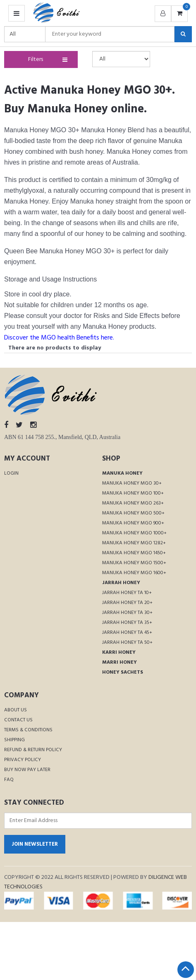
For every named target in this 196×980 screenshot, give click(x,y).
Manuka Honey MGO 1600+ (134, 573)
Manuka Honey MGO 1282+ (134, 543)
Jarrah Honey (121, 583)
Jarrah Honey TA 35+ (127, 623)
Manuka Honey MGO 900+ (133, 523)
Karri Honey (119, 653)
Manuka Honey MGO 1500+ (134, 563)
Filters (46, 59)
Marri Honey (120, 662)
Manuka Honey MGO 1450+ (134, 553)
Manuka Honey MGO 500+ (133, 513)
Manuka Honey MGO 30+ (132, 483)
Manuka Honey (122, 473)
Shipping (14, 740)
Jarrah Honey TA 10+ (127, 593)
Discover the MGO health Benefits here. (59, 338)
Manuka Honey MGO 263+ (133, 503)
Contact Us (18, 720)
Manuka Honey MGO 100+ (133, 493)
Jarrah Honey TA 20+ (127, 603)
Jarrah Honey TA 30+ (127, 613)
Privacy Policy (23, 760)
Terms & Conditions (28, 730)
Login (11, 473)
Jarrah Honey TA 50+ (127, 643)
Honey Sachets (123, 672)
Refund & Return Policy (33, 750)
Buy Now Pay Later (27, 770)
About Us (16, 710)
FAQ (9, 780)
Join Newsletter (35, 844)
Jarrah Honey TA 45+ (127, 633)
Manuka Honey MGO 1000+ (134, 533)
